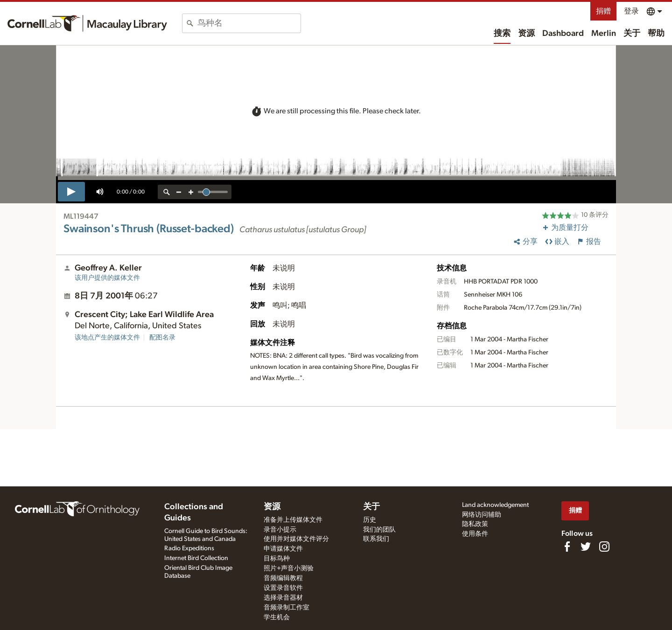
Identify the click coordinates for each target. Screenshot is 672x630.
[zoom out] (179, 192)
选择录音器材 (283, 598)
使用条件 (475, 534)
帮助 (656, 34)
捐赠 (603, 11)
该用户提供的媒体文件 (107, 278)
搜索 (502, 34)
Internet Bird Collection (196, 558)
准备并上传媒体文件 (293, 520)
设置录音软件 (283, 588)
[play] (71, 192)
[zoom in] (191, 192)
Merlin (604, 34)
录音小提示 (280, 530)
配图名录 (162, 338)
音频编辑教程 (283, 578)
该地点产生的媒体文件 (107, 338)
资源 (526, 34)
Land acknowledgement (495, 505)
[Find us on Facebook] (567, 547)
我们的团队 (379, 530)
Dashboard (563, 34)
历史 (370, 520)
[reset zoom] (167, 192)
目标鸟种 (277, 559)
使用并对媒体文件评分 (296, 539)
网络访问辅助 (482, 515)
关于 (632, 34)
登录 (631, 11)
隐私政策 (475, 524)
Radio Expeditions (189, 548)
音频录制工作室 (287, 608)
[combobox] (249, 23)
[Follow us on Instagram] (604, 547)
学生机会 (277, 617)
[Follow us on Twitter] (586, 547)
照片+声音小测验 (289, 568)
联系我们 (376, 539)
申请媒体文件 (283, 549)
